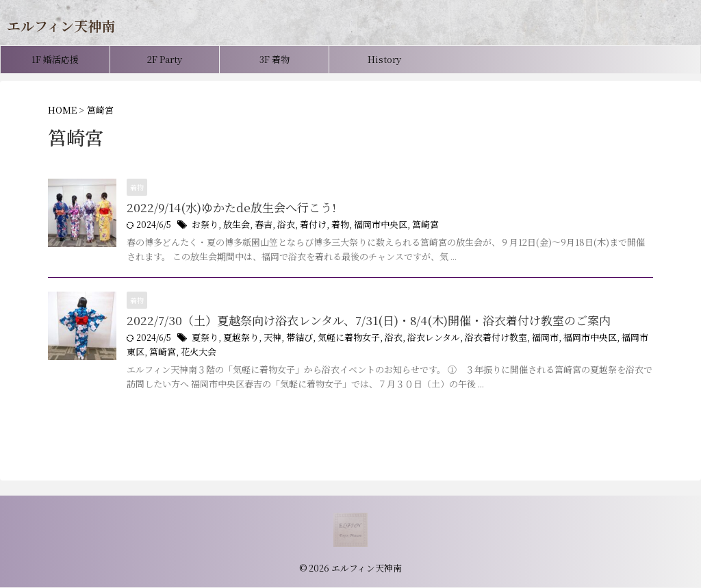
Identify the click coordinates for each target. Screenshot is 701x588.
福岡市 (522, 340)
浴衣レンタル (418, 340)
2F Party (165, 59)
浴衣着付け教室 (476, 340)
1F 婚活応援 (55, 59)
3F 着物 (275, 59)
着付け (305, 226)
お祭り (204, 226)
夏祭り (204, 340)
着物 (331, 226)
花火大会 (164, 354)
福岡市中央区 (368, 226)
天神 (267, 340)
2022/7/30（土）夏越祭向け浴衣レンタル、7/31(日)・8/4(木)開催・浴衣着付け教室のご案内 (354, 322)
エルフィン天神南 (61, 26)
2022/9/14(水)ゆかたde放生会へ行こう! (225, 208)
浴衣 (280, 226)
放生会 (233, 226)
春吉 (259, 226)
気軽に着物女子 (338, 340)
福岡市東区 (613, 340)
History (384, 59)
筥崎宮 (410, 226)
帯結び (292, 340)
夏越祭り (238, 340)
